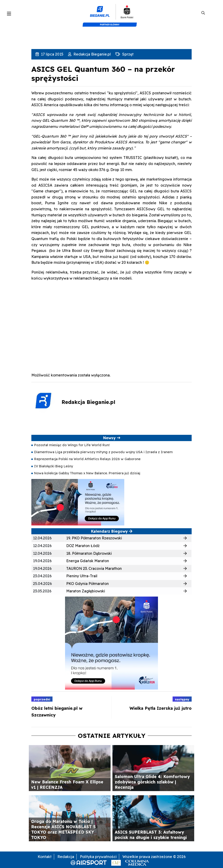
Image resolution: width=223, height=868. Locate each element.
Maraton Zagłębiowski (86, 591)
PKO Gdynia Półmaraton (87, 584)
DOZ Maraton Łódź (83, 546)
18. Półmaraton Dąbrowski (89, 553)
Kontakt (45, 857)
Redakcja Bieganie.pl (92, 54)
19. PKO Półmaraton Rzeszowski (94, 538)
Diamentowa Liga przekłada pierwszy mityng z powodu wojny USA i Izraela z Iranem (103, 452)
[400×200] (78, 502)
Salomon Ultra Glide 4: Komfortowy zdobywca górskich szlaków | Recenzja (152, 782)
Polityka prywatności (98, 857)
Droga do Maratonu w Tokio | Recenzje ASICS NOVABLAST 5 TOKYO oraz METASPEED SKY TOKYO (63, 829)
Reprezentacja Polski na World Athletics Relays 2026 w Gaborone (87, 459)
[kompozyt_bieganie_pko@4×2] (112, 13)
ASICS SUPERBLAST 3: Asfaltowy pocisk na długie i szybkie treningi (151, 835)
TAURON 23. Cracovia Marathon (94, 568)
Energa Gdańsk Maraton (88, 561)
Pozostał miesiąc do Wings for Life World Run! (72, 445)
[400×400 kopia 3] (111, 643)
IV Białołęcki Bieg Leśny (54, 466)
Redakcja (66, 857)
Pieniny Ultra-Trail (82, 576)
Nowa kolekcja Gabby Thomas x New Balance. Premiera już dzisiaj (87, 473)
